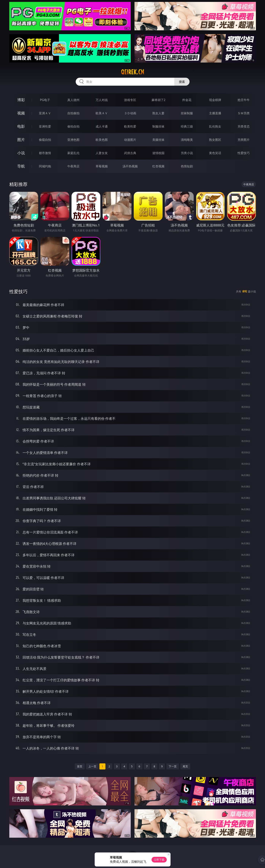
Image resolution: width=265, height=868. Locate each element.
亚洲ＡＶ (45, 113)
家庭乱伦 (73, 153)
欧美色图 (102, 140)
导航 (21, 166)
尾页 (185, 766)
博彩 (21, 100)
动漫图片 (130, 140)
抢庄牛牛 (244, 100)
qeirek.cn (133, 72)
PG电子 (45, 100)
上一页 (92, 766)
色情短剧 (187, 166)
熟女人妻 (158, 113)
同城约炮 (45, 166)
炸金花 (187, 100)
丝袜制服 (187, 113)
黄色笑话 (215, 153)
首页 (80, 766)
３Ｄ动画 (130, 113)
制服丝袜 (158, 126)
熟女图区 (215, 140)
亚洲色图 (73, 140)
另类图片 (244, 140)
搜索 (182, 82)
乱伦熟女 (215, 126)
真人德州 (73, 100)
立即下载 (159, 860)
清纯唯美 (187, 140)
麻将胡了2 (158, 100)
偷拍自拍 (73, 126)
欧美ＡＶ (102, 113)
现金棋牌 (215, 100)
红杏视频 (158, 166)
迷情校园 (158, 153)
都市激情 (45, 153)
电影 (21, 126)
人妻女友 (102, 153)
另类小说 (187, 153)
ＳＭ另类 (244, 113)
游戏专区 (130, 100)
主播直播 (215, 113)
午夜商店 (73, 166)
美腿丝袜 (158, 140)
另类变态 (244, 126)
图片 (21, 140)
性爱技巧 (244, 153)
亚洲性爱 (45, 126)
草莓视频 (102, 166)
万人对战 (102, 100)
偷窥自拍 (45, 140)
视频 (21, 113)
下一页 (173, 766)
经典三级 (187, 126)
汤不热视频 (130, 166)
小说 (21, 153)
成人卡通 (102, 126)
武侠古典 (130, 153)
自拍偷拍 (73, 113)
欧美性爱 (130, 126)
